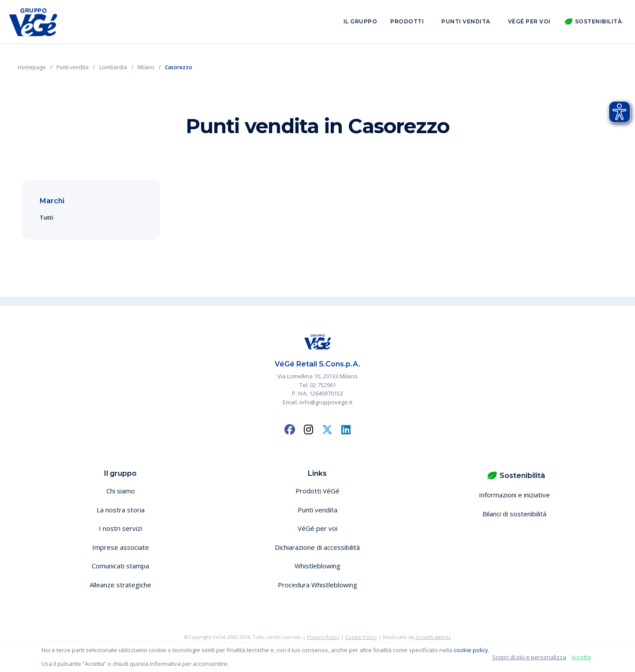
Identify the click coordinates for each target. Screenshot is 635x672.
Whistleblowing (317, 566)
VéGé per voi (529, 21)
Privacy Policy (323, 637)
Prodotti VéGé (317, 491)
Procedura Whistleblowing (317, 585)
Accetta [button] (581, 657)
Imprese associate (121, 547)
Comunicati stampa (120, 566)
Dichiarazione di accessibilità (317, 547)
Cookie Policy (361, 637)
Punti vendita (466, 21)
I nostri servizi (120, 528)
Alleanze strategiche (120, 585)
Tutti (47, 217)
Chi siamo (121, 491)
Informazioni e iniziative (514, 495)
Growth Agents (433, 637)
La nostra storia (121, 510)
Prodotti (407, 21)
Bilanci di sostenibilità (514, 514)
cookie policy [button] (471, 650)
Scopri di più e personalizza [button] (529, 657)
